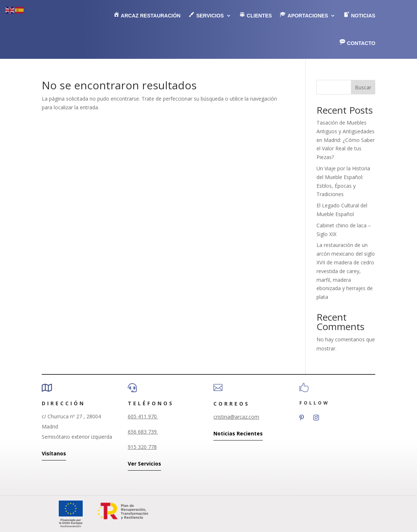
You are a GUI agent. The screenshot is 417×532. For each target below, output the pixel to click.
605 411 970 (143, 416)
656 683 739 (143, 432)
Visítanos (54, 453)
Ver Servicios (144, 464)
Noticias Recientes (238, 433)
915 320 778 (142, 447)
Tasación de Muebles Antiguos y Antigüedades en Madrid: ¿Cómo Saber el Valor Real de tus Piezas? (346, 140)
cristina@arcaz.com (236, 417)
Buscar (363, 87)
